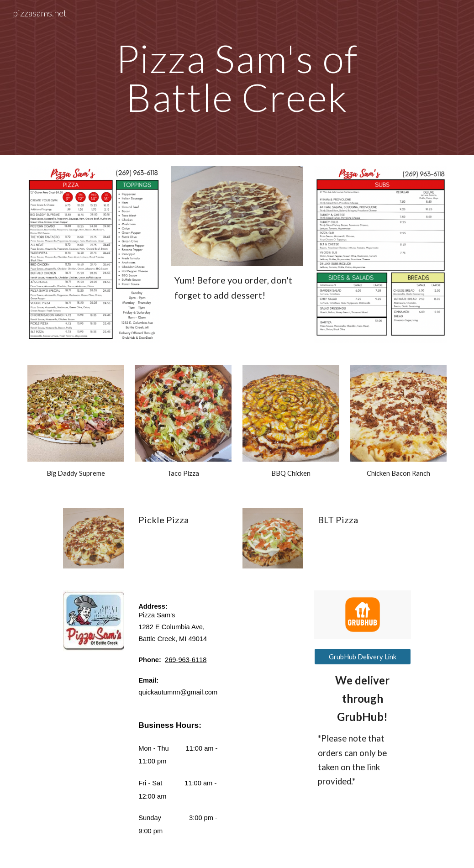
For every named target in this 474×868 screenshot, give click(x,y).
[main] (237, 78)
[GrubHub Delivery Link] (363, 657)
